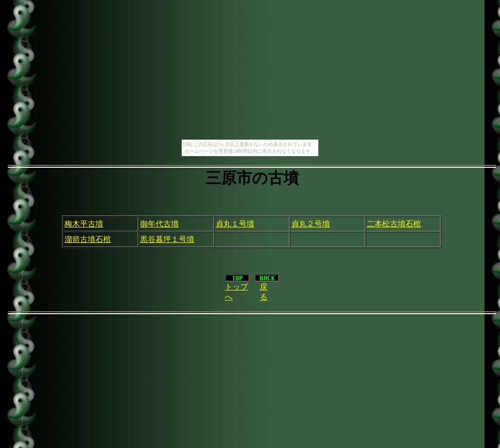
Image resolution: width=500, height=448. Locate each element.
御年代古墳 (159, 224)
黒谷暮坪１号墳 (167, 239)
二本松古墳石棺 (394, 224)
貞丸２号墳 (311, 224)
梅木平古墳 (84, 224)
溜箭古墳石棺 (88, 239)
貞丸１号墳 (235, 224)
